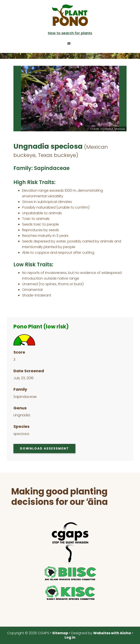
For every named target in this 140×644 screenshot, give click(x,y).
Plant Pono (70, 15)
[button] (70, 43)
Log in (70, 637)
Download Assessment (44, 448)
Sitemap (60, 633)
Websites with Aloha (112, 633)
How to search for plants (70, 33)
